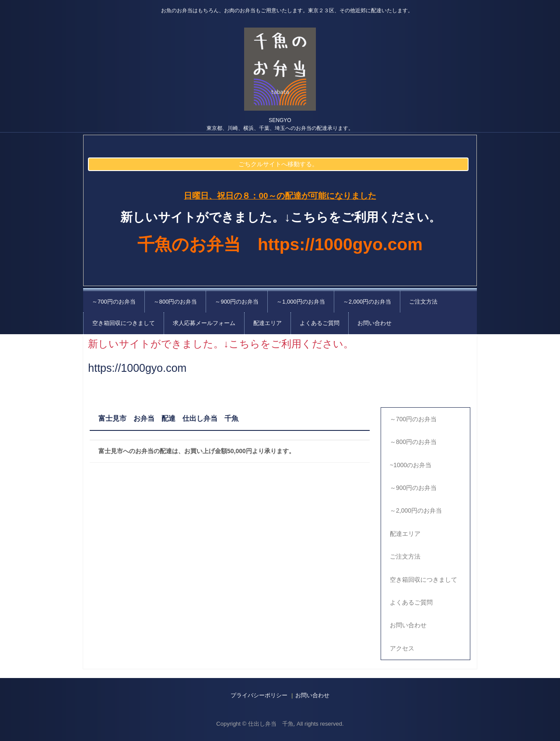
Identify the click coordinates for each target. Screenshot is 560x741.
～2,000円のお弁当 (367, 302)
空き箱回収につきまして (124, 323)
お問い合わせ (374, 323)
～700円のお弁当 (114, 302)
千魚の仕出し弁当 (280, 69)
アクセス (402, 648)
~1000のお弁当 (411, 465)
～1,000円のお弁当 (301, 302)
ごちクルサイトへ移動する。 (278, 164)
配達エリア (268, 323)
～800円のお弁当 (175, 302)
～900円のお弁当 (237, 302)
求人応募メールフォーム (204, 323)
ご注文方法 (423, 302)
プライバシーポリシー (259, 695)
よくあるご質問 (320, 323)
